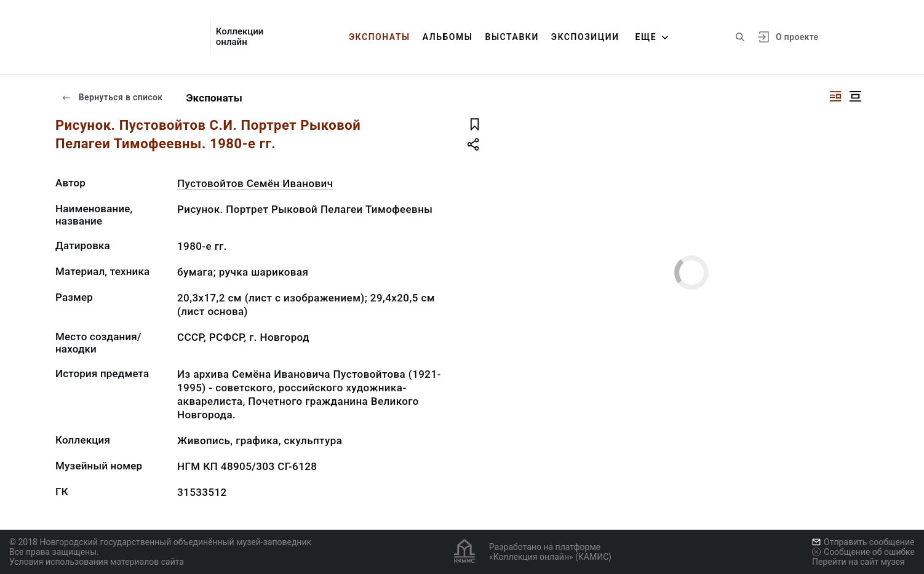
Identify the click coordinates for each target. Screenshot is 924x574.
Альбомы (448, 37)
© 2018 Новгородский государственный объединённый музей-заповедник (160, 542)
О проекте (797, 37)
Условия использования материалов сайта (97, 562)
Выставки (512, 37)
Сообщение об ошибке (863, 552)
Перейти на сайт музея (858, 562)
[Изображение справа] (835, 96)
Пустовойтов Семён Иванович (255, 183)
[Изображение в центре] (855, 96)
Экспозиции (585, 37)
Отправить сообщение (863, 542)
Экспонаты (380, 37)
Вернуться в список (112, 97)
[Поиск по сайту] (740, 37)
